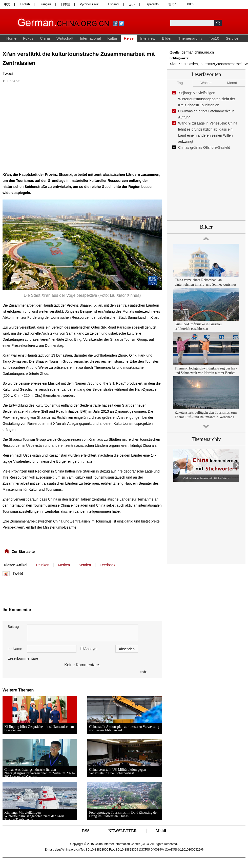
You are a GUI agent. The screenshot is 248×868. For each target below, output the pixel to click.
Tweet (8, 74)
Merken (64, 565)
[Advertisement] (53, 590)
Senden (85, 565)
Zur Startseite (23, 552)
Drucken (43, 565)
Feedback (107, 565)
